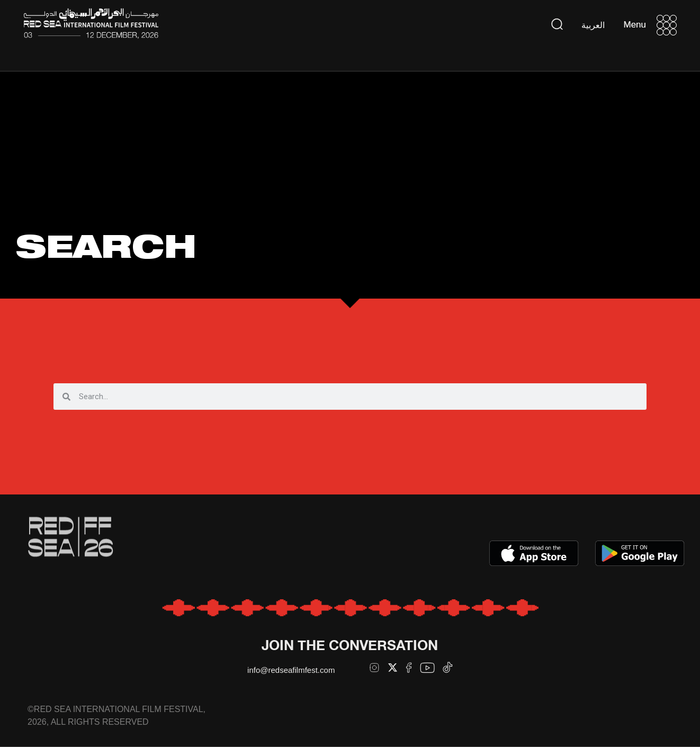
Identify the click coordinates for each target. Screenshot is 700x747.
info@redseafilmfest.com (291, 670)
